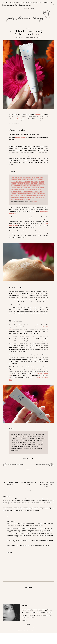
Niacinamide (14, 180)
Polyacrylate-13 (41, 180)
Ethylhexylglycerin (19, 200)
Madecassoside (34, 182)
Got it (32, 8)
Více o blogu (25, 631)
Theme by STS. (36, 642)
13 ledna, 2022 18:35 (11, 521)
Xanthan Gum (20, 186)
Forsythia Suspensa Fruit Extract (24, 188)
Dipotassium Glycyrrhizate (30, 184)
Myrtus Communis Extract (29, 198)
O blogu (28, 634)
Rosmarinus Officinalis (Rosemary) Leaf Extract (25, 196)
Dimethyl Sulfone (30, 180)
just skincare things (23, 642)
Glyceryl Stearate (22, 180)
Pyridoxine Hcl (20, 184)
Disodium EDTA (27, 200)
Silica (36, 180)
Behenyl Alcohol (31, 178)
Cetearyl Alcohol (39, 178)
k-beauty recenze (20, 37)
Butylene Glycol (36, 188)
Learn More (27, 8)
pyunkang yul (28, 37)
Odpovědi (11, 517)
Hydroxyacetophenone (17, 198)
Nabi (8, 520)
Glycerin (25, 178)
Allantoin (28, 182)
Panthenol (14, 184)
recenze (33, 37)
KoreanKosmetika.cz (19, 119)
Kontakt (28, 636)
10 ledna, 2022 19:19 (7, 497)
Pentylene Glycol (18, 178)
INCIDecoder (35, 202)
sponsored (39, 37)
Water (13, 178)
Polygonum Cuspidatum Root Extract (27, 190)
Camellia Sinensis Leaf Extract (30, 192)
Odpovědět (5, 513)
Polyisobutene (15, 182)
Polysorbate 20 (22, 182)
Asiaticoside (41, 182)
